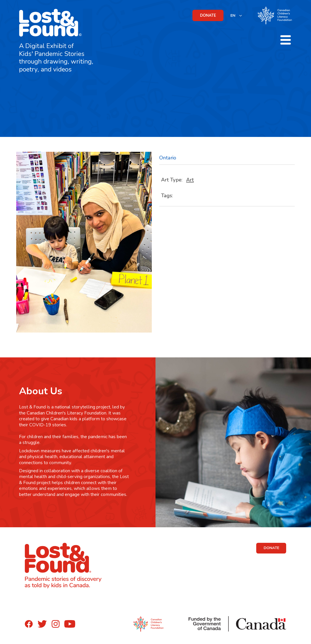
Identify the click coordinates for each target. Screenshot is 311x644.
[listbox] (236, 15)
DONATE (208, 15)
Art (190, 180)
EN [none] (233, 16)
